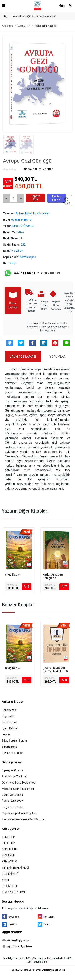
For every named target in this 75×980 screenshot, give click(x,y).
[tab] (23, 357)
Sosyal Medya (13, 901)
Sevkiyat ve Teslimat (14, 777)
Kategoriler (11, 829)
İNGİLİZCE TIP (10, 886)
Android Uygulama (16, 940)
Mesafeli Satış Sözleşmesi (18, 789)
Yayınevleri (8, 716)
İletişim (6, 734)
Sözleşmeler (12, 762)
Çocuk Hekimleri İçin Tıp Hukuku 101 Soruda (56, 670)
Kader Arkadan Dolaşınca (53, 576)
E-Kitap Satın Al (57, 198)
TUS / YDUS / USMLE (15, 892)
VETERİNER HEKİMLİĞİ (15, 868)
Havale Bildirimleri (13, 753)
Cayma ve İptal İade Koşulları (19, 813)
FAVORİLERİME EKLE (39, 169)
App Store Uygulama (17, 946)
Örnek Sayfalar (13, 300)
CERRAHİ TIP (10, 849)
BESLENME (9, 855)
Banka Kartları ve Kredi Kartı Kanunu (23, 819)
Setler (6, 880)
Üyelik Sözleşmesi (13, 801)
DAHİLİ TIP (8, 843)
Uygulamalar (12, 932)
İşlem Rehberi (10, 728)
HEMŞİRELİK (9, 862)
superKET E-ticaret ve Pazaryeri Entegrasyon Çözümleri (38, 970)
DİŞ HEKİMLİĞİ (10, 874)
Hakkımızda (9, 710)
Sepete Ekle (35, 198)
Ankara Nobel (13, 702)
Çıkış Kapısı (13, 575)
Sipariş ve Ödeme (12, 770)
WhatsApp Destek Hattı (32, 273)
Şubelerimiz (9, 722)
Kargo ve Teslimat (13, 807)
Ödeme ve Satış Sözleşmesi (19, 783)
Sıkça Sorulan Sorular (15, 741)
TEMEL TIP (8, 837)
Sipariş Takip (10, 747)
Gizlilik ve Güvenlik (13, 795)
